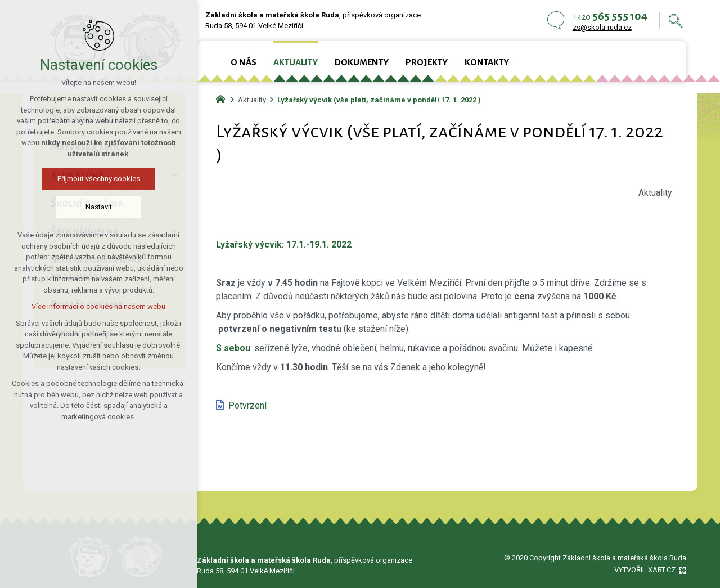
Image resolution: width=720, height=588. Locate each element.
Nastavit (90, 207)
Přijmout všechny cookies (90, 179)
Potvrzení (247, 405)
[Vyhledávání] (676, 21)
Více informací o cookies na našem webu (90, 306)
